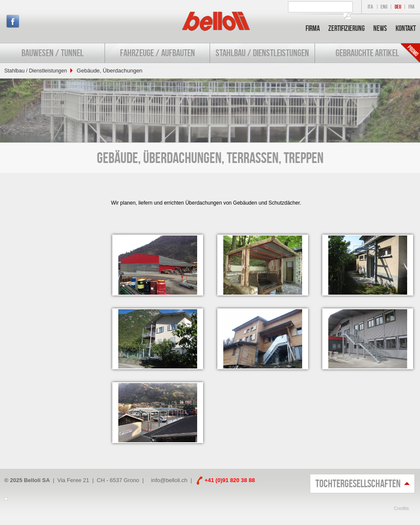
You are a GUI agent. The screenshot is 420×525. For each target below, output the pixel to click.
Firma (313, 28)
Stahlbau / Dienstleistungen (262, 53)
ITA (370, 7)
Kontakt (406, 28)
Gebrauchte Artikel (367, 53)
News (380, 28)
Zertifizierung (346, 28)
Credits (401, 508)
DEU (398, 7)
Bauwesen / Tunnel (52, 53)
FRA (411, 7)
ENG (384, 7)
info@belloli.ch (169, 480)
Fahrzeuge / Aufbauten (157, 53)
